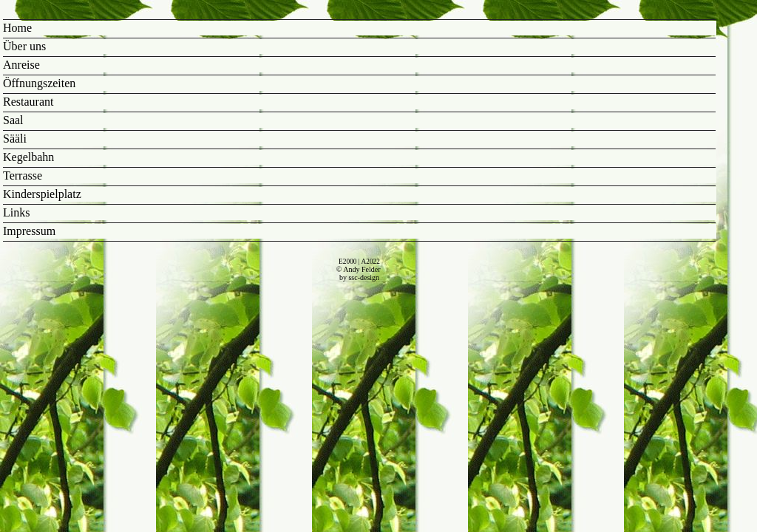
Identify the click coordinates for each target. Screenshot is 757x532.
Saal (13, 120)
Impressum (29, 231)
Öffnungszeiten (39, 83)
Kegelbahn (28, 157)
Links (16, 212)
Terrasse (23, 175)
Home (17, 28)
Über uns (24, 46)
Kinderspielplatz (42, 194)
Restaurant (28, 102)
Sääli (15, 139)
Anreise (21, 65)
